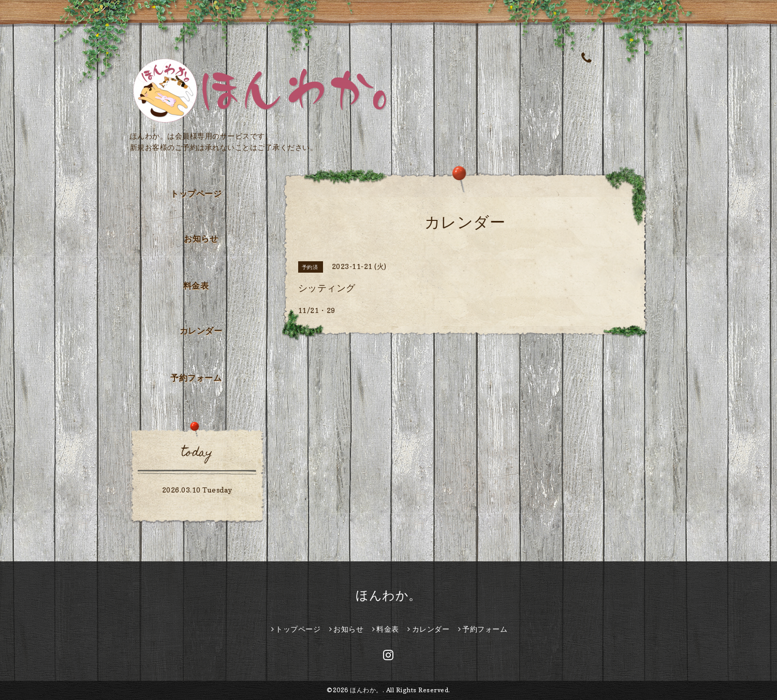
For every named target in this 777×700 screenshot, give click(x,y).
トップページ (196, 193)
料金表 (196, 286)
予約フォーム (196, 378)
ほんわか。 (388, 595)
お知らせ (201, 239)
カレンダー (201, 331)
